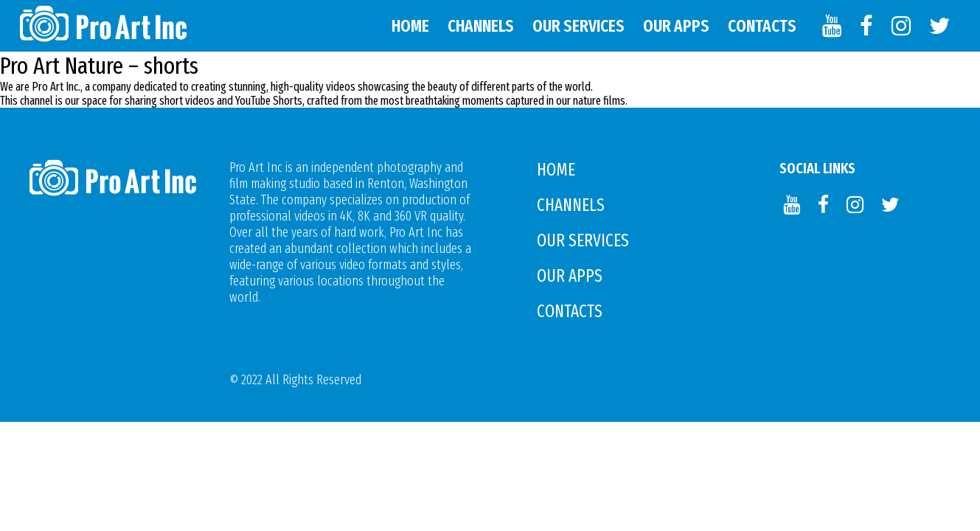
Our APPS (676, 26)
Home (410, 26)
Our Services (578, 26)
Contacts (762, 26)
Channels (481, 26)
